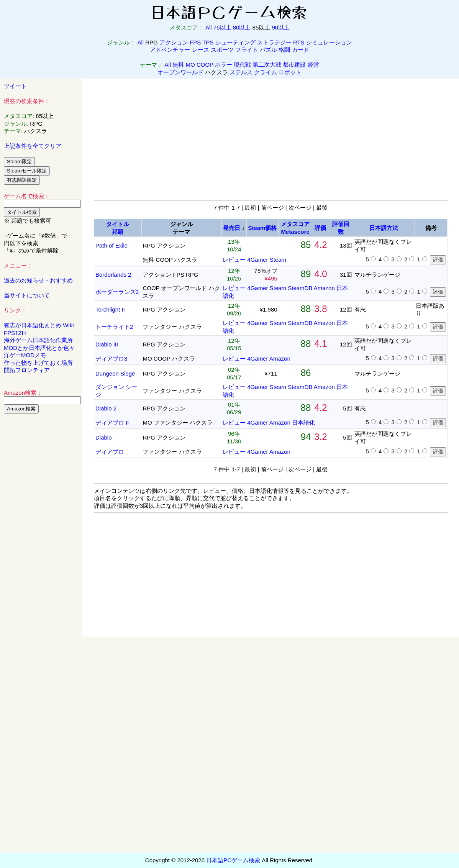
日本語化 (303, 423)
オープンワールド (180, 72)
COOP (205, 65)
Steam (278, 260)
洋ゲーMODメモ (25, 355)
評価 (320, 228)
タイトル (118, 224)
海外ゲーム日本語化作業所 (38, 340)
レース (201, 50)
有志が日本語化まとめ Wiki (39, 325)
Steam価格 (262, 228)
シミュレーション (329, 42)
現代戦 (242, 65)
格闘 (284, 50)
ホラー (224, 65)
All (209, 27)
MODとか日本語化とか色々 (39, 348)
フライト (247, 50)
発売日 (232, 228)
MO (190, 65)
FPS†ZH (15, 333)
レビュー (234, 260)
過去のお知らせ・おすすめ (38, 280)
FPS (195, 42)
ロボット (290, 72)
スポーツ (222, 50)
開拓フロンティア (27, 370)
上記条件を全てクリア (33, 146)
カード (301, 50)
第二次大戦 (267, 65)
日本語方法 (384, 228)
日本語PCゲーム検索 (233, 860)
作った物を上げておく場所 (38, 363)
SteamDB (300, 288)
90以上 (281, 27)
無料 (178, 65)
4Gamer (257, 260)
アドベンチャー (170, 50)
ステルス (241, 72)
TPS (208, 42)
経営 (313, 65)
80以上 (242, 27)
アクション (174, 42)
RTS (299, 42)
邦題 (118, 232)
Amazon (324, 288)
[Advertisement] (41, 536)
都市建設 (294, 65)
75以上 (222, 27)
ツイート (15, 86)
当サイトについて (27, 295)
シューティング (235, 42)
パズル (268, 50)
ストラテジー (274, 42)
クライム (266, 72)
